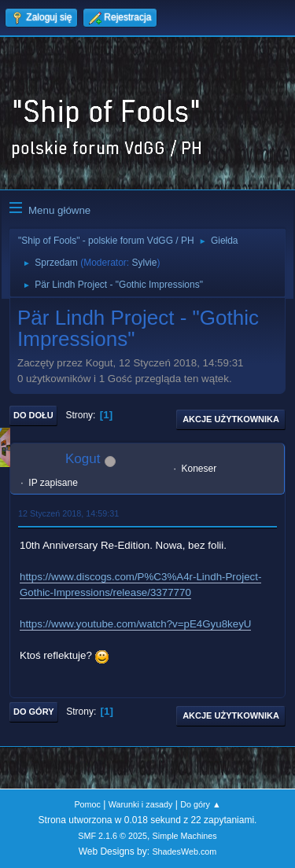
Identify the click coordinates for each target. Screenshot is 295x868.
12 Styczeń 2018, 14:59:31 (68, 513)
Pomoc (87, 804)
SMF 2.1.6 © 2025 (112, 836)
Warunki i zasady (141, 804)
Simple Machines (185, 836)
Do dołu (33, 415)
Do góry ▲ (200, 804)
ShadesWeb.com (184, 851)
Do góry (34, 712)
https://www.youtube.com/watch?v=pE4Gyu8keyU (135, 624)
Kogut (83, 459)
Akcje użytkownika (231, 419)
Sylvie (144, 263)
